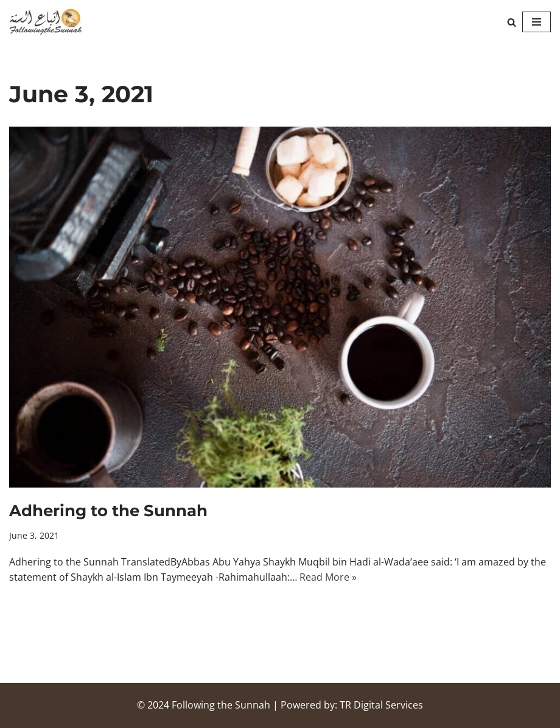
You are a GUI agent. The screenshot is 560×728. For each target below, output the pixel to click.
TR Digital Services (381, 705)
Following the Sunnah (221, 705)
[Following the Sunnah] (46, 22)
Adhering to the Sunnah (108, 511)
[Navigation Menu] (537, 22)
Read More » (328, 577)
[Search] (512, 22)
